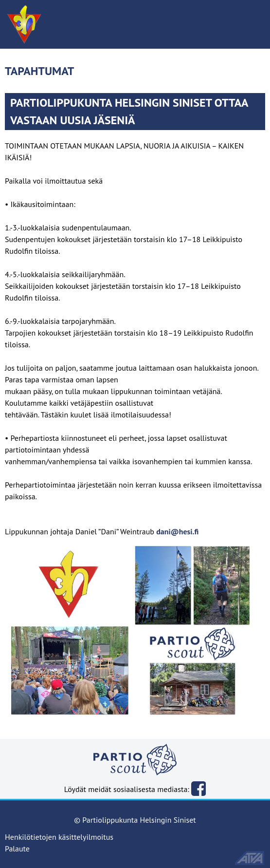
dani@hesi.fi (177, 531)
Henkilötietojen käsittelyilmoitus (59, 837)
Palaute (17, 849)
